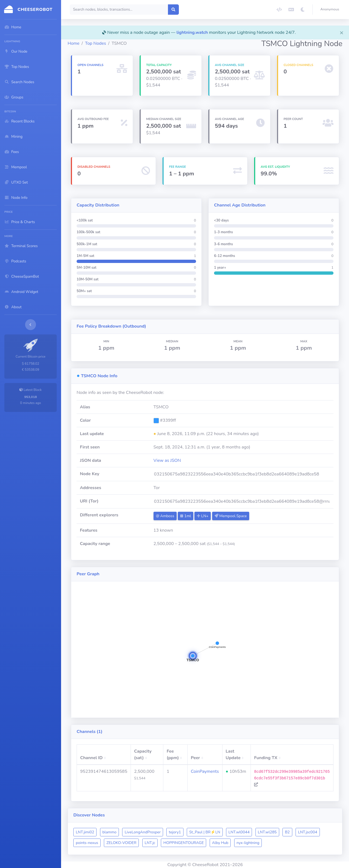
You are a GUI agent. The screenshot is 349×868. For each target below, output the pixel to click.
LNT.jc (150, 843)
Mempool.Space (231, 516)
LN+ (203, 516)
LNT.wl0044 (239, 832)
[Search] (119, 10)
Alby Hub (220, 843)
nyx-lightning (248, 843)
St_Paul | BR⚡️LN (205, 832)
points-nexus (87, 843)
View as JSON (167, 460)
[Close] (342, 32)
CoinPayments (205, 771)
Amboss (165, 516)
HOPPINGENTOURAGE (183, 843)
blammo (109, 832)
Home (73, 43)
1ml (186, 516)
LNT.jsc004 (308, 832)
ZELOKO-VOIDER (121, 843)
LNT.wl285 (267, 832)
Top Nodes (96, 43)
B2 (287, 832)
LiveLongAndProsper (143, 832)
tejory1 (175, 832)
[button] (331, 10)
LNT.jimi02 (85, 832)
